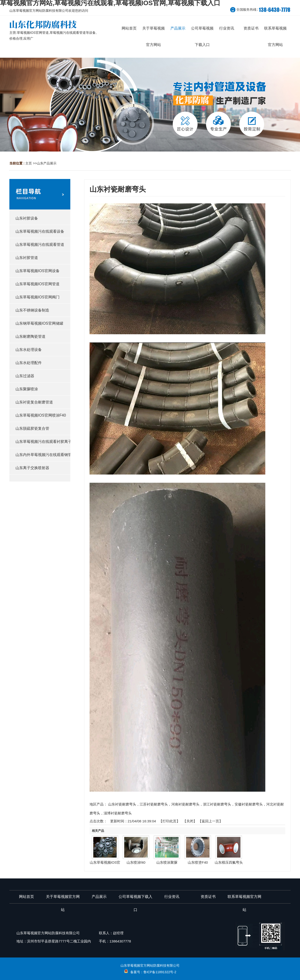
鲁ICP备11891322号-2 (160, 972)
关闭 (190, 821)
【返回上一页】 (210, 821)
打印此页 (169, 821)
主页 (29, 163)
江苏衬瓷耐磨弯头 (154, 804)
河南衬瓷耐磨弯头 (185, 804)
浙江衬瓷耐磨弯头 (217, 804)
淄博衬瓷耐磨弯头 (118, 813)
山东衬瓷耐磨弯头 (122, 804)
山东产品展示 (47, 163)
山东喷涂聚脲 (167, 862)
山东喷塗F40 (198, 862)
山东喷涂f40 (136, 862)
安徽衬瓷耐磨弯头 (249, 804)
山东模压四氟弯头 (229, 862)
